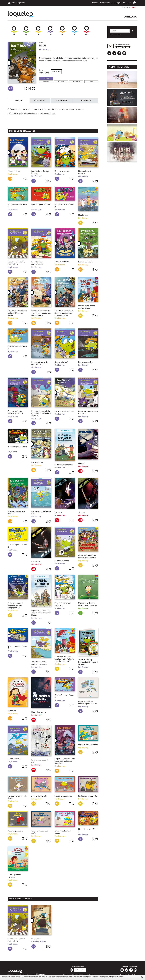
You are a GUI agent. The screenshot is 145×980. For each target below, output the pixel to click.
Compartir (25, 89)
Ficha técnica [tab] (40, 101)
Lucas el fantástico (62, 262)
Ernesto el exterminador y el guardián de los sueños (17, 313)
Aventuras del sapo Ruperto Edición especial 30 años (88, 662)
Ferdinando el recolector (88, 796)
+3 (14, 31)
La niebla (58, 512)
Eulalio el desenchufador (88, 745)
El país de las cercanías (64, 465)
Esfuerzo (46, 82)
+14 (87, 31)
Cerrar (142, 977)
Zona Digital (116, 3)
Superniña (12, 711)
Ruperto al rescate (62, 171)
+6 (38, 31)
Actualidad (127, 3)
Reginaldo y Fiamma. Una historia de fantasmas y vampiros (65, 761)
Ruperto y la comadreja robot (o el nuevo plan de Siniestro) (41, 413)
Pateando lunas (14, 171)
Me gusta (34, 89)
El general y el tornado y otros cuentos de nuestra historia (41, 613)
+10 (62, 31)
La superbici (36, 939)
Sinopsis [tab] (19, 101)
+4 (26, 31)
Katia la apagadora (15, 831)
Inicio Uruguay (134, 3)
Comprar (56, 72)
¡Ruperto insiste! (61, 362)
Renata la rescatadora (63, 796)
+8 (50, 31)
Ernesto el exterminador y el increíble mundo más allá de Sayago (41, 313)
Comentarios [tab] (86, 101)
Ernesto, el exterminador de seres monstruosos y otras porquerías (65, 313)
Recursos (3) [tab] (62, 101)
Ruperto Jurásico (15, 759)
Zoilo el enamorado (39, 796)
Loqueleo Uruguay (21, 14)
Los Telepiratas (37, 462)
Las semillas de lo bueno (64, 411)
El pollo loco (83, 215)
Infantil (46, 78)
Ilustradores (105, 3)
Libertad (61, 82)
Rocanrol (82, 463)
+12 (74, 31)
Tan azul (81, 512)
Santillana (130, 17)
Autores (95, 3)
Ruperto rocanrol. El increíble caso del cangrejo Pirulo (16, 605)
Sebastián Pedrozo (39, 942)
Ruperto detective (85, 362)
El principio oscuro (39, 712)
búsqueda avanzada (116, 35)
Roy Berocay (45, 50)
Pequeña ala (36, 562)
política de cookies (118, 977)
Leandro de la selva (86, 262)
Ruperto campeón (62, 561)
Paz (91, 82)
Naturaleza (76, 82)
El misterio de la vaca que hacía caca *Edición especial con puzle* (64, 659)
